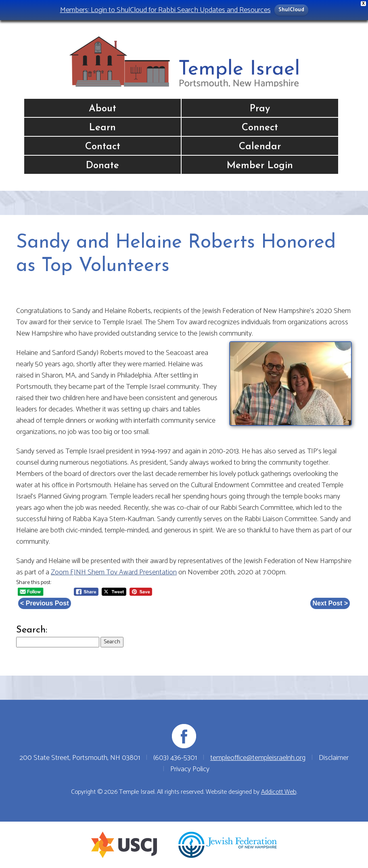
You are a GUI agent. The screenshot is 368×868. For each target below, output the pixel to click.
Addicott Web (279, 792)
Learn (102, 128)
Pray (260, 109)
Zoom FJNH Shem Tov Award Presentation (114, 572)
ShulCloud (291, 10)
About (102, 109)
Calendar (260, 147)
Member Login (260, 166)
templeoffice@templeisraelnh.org (258, 758)
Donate (102, 166)
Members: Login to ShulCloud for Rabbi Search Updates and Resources (165, 10)
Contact (103, 147)
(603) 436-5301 (175, 758)
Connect (260, 128)
